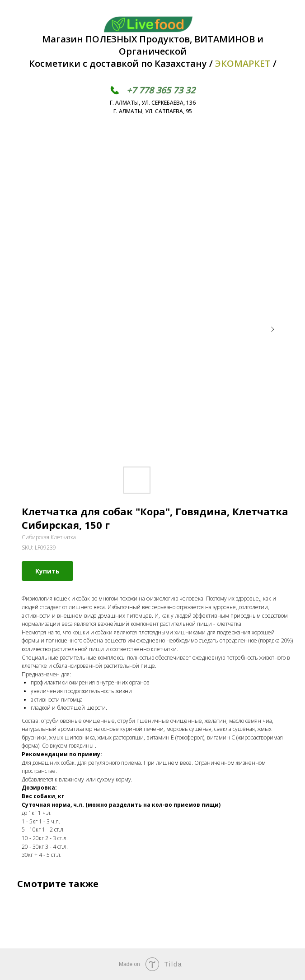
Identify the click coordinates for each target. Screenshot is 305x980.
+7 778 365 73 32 (161, 90)
